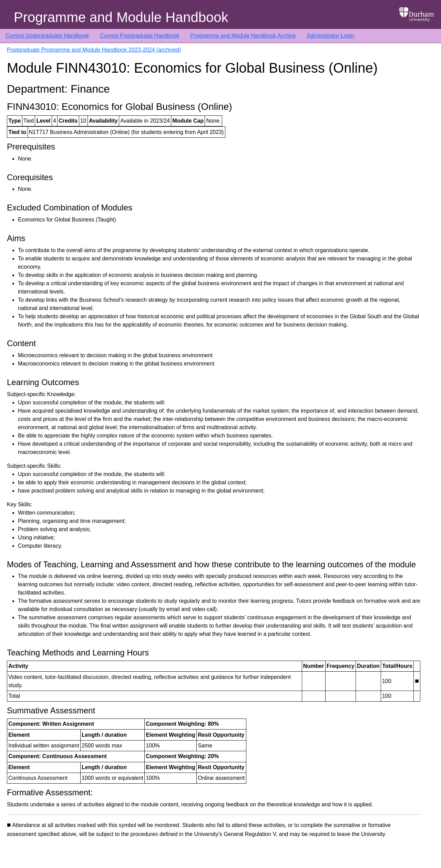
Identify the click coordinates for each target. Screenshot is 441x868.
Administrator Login (330, 36)
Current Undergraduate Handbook (47, 36)
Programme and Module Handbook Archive (243, 36)
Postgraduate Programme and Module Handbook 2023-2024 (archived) (94, 50)
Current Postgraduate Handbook (140, 36)
